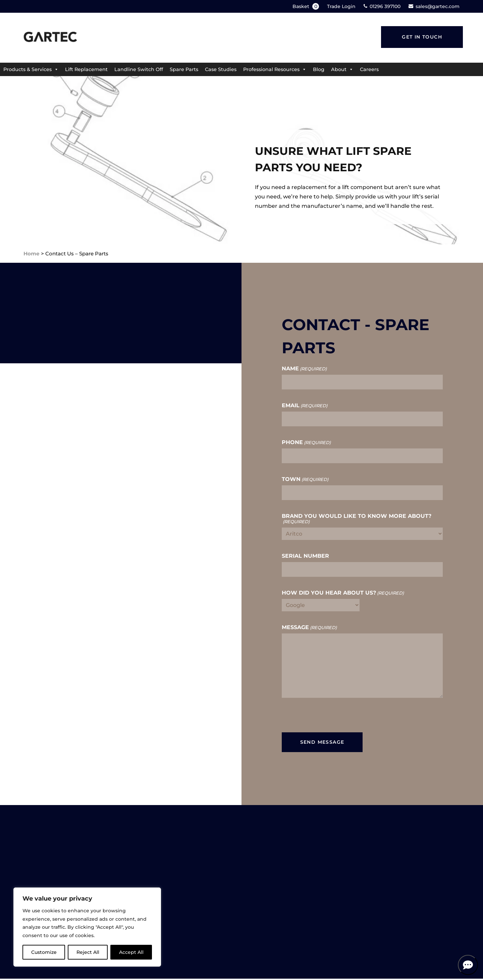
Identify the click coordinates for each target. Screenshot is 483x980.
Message (309, 627)
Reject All (88, 952)
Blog (319, 69)
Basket (306, 6)
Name (304, 369)
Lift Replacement (86, 69)
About (342, 69)
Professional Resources (275, 69)
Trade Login (341, 6)
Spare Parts (184, 69)
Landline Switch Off (139, 69)
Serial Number (305, 556)
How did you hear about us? (343, 593)
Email (305, 406)
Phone (306, 442)
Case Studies (221, 69)
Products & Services (31, 69)
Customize (44, 952)
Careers (369, 69)
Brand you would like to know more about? (357, 519)
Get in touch (422, 37)
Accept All (131, 952)
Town (305, 479)
